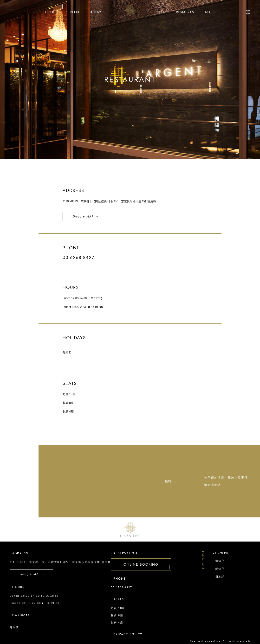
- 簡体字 (219, 569)
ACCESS (211, 12)
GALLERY (94, 12)
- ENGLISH (221, 553)
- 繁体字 (219, 561)
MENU (74, 12)
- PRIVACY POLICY (127, 634)
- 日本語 (219, 577)
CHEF (163, 12)
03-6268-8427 (121, 587)
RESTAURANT (186, 12)
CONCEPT (53, 12)
